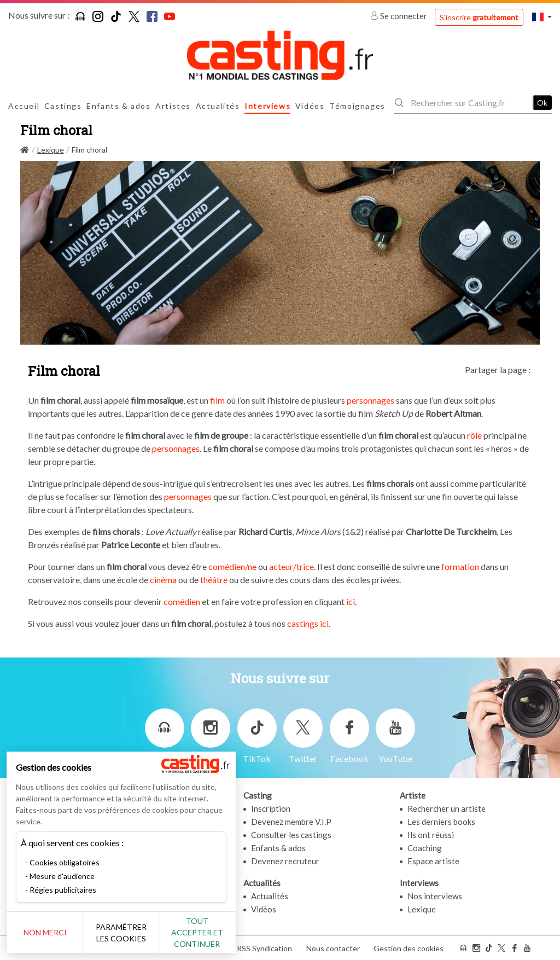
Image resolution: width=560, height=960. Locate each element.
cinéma (163, 580)
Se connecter (399, 16)
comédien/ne (232, 566)
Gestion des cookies (409, 948)
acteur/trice (291, 566)
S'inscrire (479, 17)
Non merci (45, 932)
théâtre (214, 580)
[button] (542, 17)
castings (303, 623)
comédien (182, 601)
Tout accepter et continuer (198, 932)
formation (460, 566)
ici (351, 601)
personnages (371, 400)
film (217, 400)
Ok (542, 103)
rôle (474, 435)
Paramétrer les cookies (122, 933)
